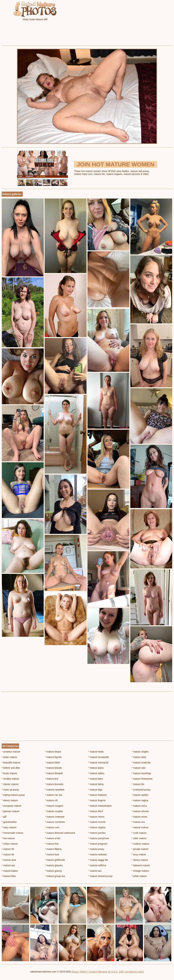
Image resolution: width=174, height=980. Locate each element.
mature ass (8, 865)
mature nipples (97, 827)
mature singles (140, 752)
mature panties (97, 833)
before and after (11, 768)
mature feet (52, 844)
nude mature (139, 833)
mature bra (52, 779)
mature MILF (96, 811)
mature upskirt (140, 795)
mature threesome (142, 779)
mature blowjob (54, 773)
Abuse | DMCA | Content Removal (89, 972)
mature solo (139, 768)
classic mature (10, 784)
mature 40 (8, 854)
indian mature (10, 844)
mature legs (95, 790)
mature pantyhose (99, 838)
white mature (139, 876)
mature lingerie (97, 800)
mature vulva (139, 806)
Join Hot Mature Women (116, 164)
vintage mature (140, 871)
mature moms (96, 817)
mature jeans (96, 768)
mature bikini (53, 763)
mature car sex (54, 795)
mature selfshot (97, 865)
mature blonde (53, 768)
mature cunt (52, 827)
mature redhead (98, 854)
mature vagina (140, 800)
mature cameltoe (55, 790)
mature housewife (99, 757)
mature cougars (54, 806)
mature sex (95, 871)
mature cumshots (55, 822)
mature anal (9, 860)
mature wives (139, 817)
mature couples (54, 811)
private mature (140, 849)
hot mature (8, 838)
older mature (139, 838)
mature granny (54, 871)
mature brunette (54, 784)
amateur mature (11, 752)
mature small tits (141, 763)
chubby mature (10, 779)
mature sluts (139, 757)
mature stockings (141, 773)
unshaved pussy (141, 790)
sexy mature (139, 854)
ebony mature (10, 800)
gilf (4, 817)
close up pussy (10, 790)
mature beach (53, 752)
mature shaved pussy (100, 876)
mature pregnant (98, 844)
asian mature (9, 757)
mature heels (96, 752)
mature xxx (138, 822)
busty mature (9, 773)
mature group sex (55, 876)
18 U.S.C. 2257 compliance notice (126, 972)
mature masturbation (100, 806)
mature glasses (54, 865)
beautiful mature (11, 763)
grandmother (9, 822)
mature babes (10, 871)
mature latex (96, 779)
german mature (11, 811)
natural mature (140, 827)
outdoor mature (140, 844)
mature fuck (52, 854)
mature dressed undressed (60, 833)
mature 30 (8, 849)
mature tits (138, 784)
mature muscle (97, 822)
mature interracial (98, 763)
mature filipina (53, 849)
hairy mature (9, 827)
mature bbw (9, 876)
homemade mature (12, 833)
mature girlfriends (55, 860)
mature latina (96, 784)
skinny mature (140, 860)
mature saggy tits (98, 860)
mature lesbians (98, 795)
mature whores (140, 811)
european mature (12, 806)
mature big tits (53, 757)
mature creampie (55, 817)
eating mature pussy (13, 795)
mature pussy (96, 849)
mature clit (51, 800)
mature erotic (53, 838)
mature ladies (96, 773)
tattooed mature (141, 865)
